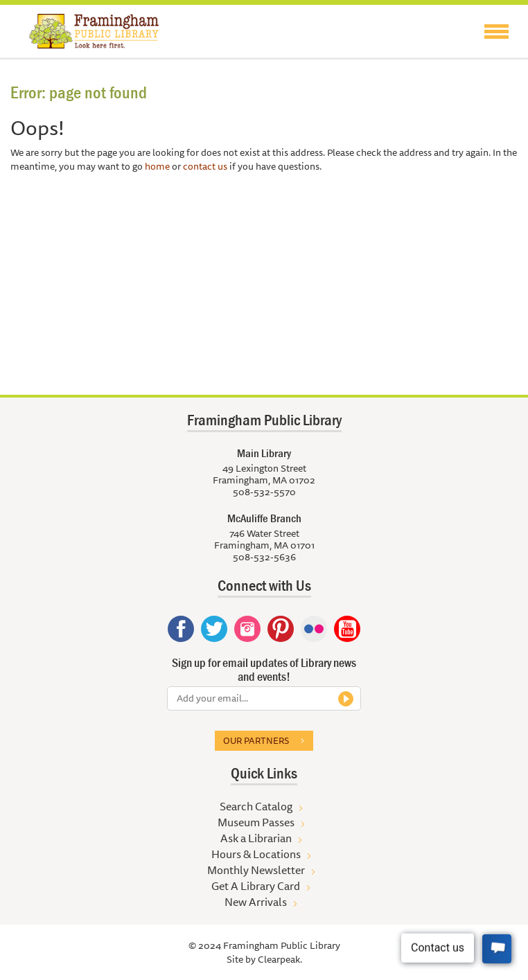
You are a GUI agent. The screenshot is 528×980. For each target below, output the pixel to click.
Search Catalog (256, 806)
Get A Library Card (256, 886)
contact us (205, 166)
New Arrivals (256, 902)
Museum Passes (256, 822)
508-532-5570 (264, 492)
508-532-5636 (264, 557)
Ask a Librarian (256, 838)
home (157, 166)
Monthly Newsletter (256, 870)
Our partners (256, 740)
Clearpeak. (280, 959)
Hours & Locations (256, 854)
